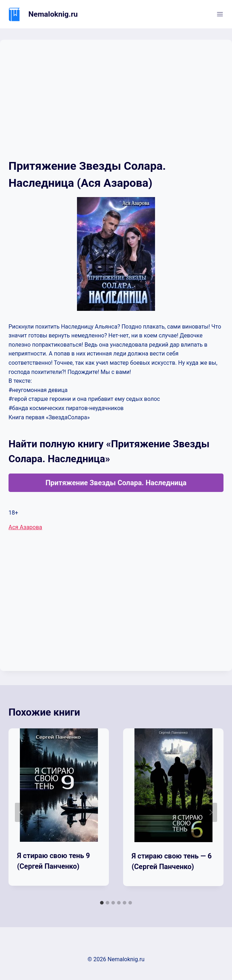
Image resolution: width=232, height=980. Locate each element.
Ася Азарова (25, 527)
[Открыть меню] (220, 14)
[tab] (102, 903)
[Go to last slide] (21, 812)
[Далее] (211, 812)
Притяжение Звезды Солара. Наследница (116, 483)
